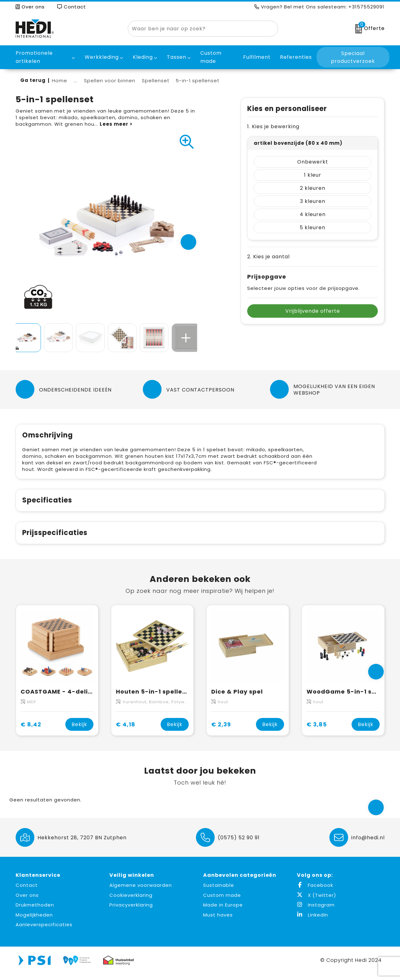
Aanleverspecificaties (44, 931)
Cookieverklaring (131, 902)
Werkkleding (102, 57)
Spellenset (156, 81)
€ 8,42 (31, 731)
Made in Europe (223, 911)
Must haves (218, 921)
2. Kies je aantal (268, 257)
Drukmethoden (35, 911)
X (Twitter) (317, 902)
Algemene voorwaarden (141, 892)
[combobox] (196, 29)
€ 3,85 (317, 731)
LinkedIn (312, 921)
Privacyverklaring (131, 911)
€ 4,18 (126, 731)
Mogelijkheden (34, 921)
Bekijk (79, 731)
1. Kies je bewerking (273, 126)
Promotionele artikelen (34, 57)
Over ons (30, 7)
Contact (72, 7)
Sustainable (219, 892)
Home (60, 81)
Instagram (316, 911)
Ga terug (33, 80)
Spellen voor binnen (110, 81)
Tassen (177, 57)
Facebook (315, 892)
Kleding (143, 57)
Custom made (222, 902)
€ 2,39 (221, 731)
